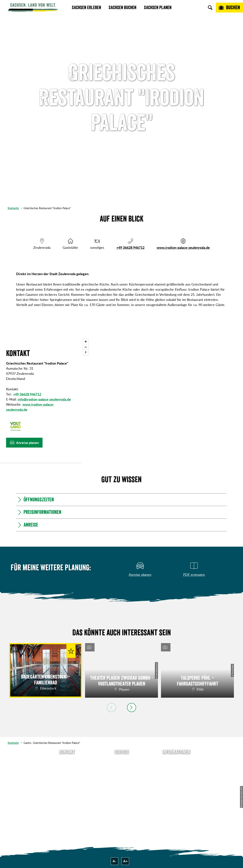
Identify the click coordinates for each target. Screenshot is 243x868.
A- (114, 861)
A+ (125, 861)
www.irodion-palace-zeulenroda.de (183, 247)
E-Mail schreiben (67, 767)
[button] (24, 443)
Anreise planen (121, 761)
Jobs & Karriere (176, 767)
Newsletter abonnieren (122, 767)
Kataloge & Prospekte (122, 788)
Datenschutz (176, 781)
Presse (121, 774)
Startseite (13, 208)
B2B (121, 781)
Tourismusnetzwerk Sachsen (176, 790)
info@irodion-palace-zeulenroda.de (44, 399)
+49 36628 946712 (130, 247)
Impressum (176, 774)
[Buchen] (229, 8)
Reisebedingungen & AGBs (176, 802)
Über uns (176, 761)
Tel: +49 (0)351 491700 (67, 761)
